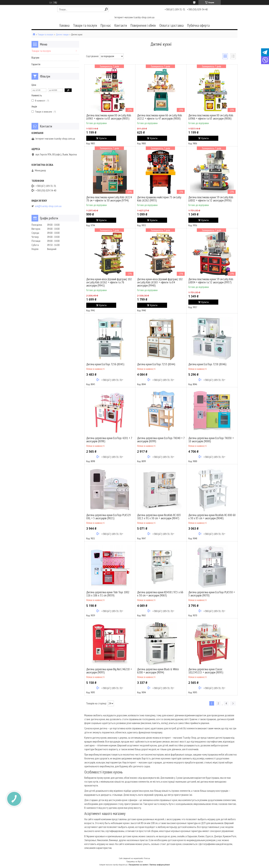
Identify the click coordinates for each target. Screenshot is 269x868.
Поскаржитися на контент (138, 865)
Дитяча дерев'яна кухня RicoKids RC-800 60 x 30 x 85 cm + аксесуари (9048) (212, 517)
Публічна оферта (198, 25)
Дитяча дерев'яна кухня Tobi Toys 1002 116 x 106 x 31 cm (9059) (108, 594)
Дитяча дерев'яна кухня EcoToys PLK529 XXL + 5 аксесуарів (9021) (108, 517)
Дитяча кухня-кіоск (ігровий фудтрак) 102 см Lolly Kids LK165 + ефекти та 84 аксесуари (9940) (160, 282)
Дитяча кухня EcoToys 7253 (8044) (156, 364)
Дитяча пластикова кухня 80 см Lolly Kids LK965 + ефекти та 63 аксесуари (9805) (109, 117)
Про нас (106, 25)
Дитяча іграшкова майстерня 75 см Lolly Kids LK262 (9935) (159, 199)
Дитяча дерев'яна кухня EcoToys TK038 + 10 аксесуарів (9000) (211, 440)
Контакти (121, 25)
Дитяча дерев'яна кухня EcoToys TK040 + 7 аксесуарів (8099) (161, 440)
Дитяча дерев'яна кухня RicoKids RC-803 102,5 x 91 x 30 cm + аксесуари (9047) (159, 517)
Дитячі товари (62, 35)
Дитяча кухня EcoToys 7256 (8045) (105, 364)
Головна (65, 25)
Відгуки (35, 57)
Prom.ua (147, 858)
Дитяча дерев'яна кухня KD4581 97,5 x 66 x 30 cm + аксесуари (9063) (160, 594)
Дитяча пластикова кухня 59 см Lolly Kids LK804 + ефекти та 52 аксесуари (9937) (211, 281)
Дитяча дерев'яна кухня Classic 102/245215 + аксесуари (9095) (206, 671)
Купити (103, 138)
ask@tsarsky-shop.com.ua (48, 206)
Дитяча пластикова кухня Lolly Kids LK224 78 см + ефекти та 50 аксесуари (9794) (109, 199)
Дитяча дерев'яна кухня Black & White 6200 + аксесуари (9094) (158, 671)
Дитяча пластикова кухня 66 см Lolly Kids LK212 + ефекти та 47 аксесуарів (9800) (160, 117)
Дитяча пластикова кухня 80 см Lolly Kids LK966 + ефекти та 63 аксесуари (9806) (211, 117)
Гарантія (36, 64)
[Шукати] (106, 9)
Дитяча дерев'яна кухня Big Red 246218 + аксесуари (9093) (109, 671)
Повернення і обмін (143, 25)
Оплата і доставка (171, 25)
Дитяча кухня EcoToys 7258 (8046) (207, 364)
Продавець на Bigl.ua (135, 861)
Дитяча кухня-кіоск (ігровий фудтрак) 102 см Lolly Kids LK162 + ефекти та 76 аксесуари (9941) (109, 282)
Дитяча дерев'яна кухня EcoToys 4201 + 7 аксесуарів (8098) (109, 440)
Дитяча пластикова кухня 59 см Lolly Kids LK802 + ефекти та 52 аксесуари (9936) (211, 199)
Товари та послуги (85, 25)
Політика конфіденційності (160, 865)
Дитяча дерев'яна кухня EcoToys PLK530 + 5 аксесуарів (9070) (212, 594)
